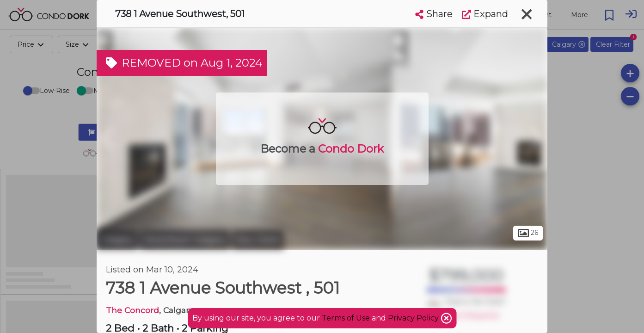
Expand (485, 14)
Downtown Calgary (185, 240)
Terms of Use (346, 318)
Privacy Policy (414, 318)
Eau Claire (258, 240)
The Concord (132, 310)
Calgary (117, 240)
